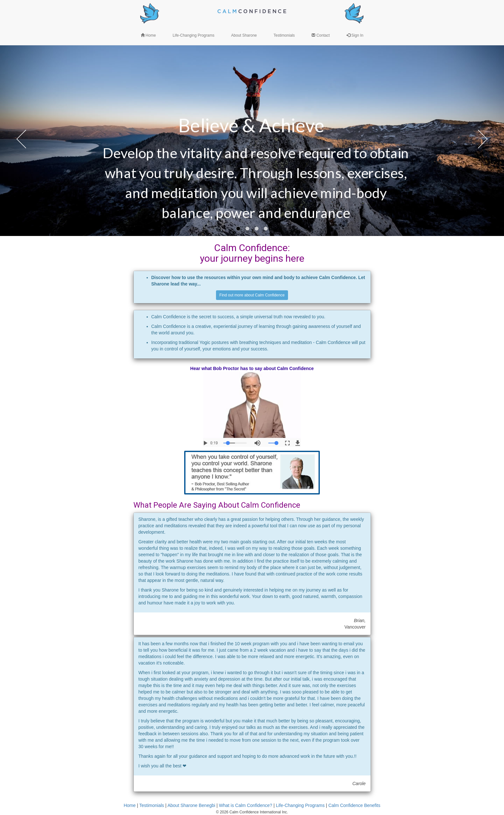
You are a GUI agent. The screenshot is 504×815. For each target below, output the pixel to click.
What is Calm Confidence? (246, 805)
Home (130, 805)
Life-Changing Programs (300, 805)
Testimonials (152, 805)
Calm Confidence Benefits (354, 805)
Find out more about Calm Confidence (252, 295)
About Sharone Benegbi (191, 805)
